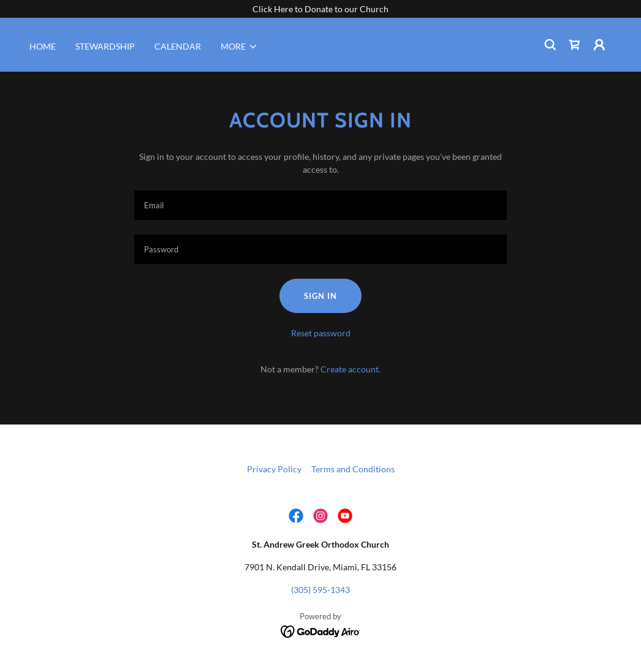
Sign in (320, 296)
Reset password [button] (321, 333)
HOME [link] (43, 46)
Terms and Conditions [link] (353, 469)
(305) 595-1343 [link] (320, 590)
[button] (239, 47)
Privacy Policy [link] (274, 469)
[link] (575, 45)
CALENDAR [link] (178, 46)
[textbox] (320, 205)
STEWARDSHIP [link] (105, 46)
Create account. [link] (351, 369)
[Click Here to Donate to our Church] (320, 9)
